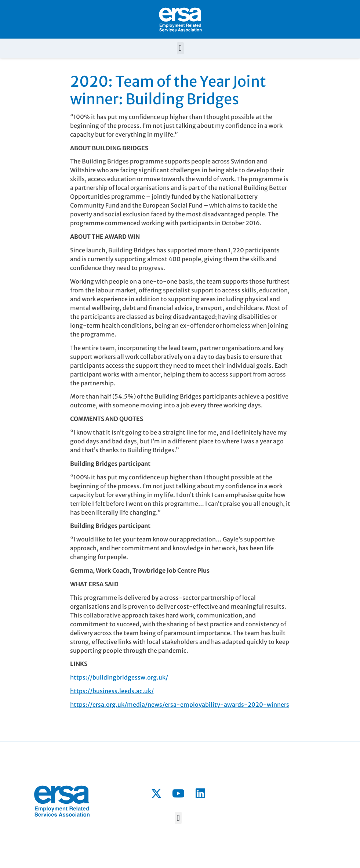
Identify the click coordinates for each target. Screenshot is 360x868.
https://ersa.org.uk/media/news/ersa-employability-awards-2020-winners (180, 705)
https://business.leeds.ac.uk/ (112, 691)
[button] (180, 48)
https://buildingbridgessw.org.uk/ (119, 677)
